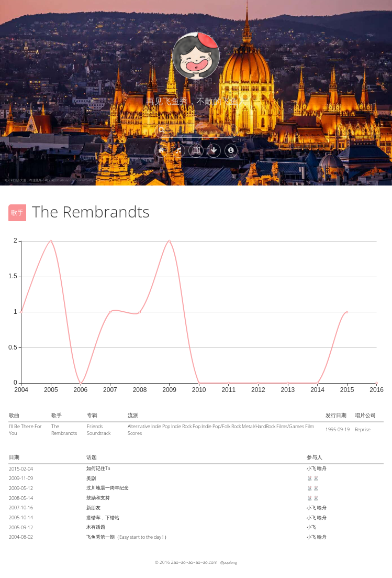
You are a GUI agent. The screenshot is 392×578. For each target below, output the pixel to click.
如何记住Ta (98, 468)
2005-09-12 (21, 527)
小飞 (311, 468)
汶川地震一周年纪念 (108, 488)
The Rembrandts (64, 430)
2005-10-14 (21, 517)
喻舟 (322, 468)
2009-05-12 (21, 488)
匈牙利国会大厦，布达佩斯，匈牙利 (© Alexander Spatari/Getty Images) (55, 180)
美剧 (91, 478)
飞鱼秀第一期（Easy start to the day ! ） (128, 537)
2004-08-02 (21, 537)
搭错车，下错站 (103, 517)
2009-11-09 (21, 478)
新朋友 (93, 508)
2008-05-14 (21, 498)
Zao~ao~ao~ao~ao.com (194, 562)
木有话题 (96, 527)
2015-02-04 (21, 469)
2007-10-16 (21, 508)
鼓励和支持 (98, 498)
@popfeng (229, 562)
